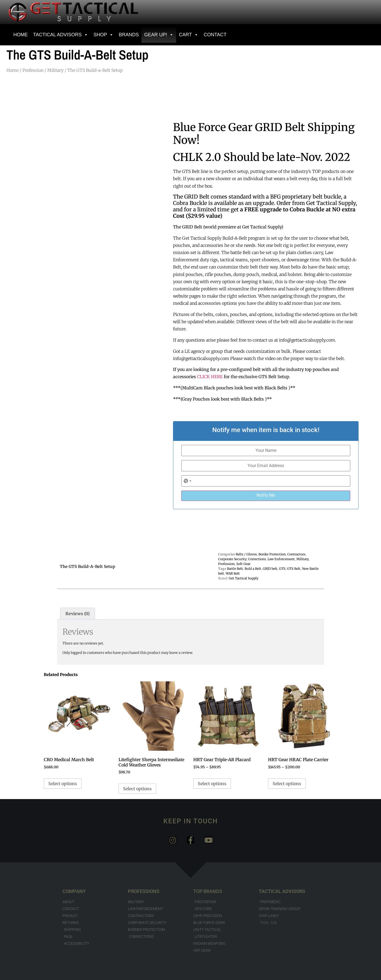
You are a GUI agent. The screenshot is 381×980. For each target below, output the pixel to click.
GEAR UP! (159, 35)
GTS (282, 569)
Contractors (296, 554)
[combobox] (188, 481)
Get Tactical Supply (244, 578)
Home (13, 70)
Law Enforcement (281, 559)
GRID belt (270, 569)
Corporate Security (232, 559)
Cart (189, 35)
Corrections (257, 559)
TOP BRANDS (208, 891)
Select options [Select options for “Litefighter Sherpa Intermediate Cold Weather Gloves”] (137, 789)
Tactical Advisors (61, 35)
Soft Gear (243, 564)
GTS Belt (294, 569)
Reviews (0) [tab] (78, 614)
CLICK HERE (210, 377)
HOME (21, 35)
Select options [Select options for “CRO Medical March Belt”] (63, 784)
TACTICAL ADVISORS (282, 891)
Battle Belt (235, 569)
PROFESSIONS (144, 891)
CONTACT (215, 35)
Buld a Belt (253, 569)
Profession (33, 70)
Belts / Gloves (246, 554)
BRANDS (129, 35)
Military (55, 70)
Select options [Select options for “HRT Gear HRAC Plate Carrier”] (287, 784)
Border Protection (272, 554)
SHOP (103, 35)
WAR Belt (233, 573)
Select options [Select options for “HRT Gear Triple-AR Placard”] (212, 784)
